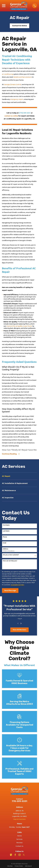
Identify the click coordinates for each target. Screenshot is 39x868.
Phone (5, 537)
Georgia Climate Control (13, 84)
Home (19, 836)
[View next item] (21, 623)
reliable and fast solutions (23, 77)
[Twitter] (24, 855)
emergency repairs (17, 99)
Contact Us (19, 846)
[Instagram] (19, 855)
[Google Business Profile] (11, 855)
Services (19, 839)
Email (5, 543)
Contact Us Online (20, 26)
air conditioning (8, 74)
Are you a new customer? (11, 555)
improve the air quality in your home (19, 326)
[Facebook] (15, 855)
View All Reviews (19, 630)
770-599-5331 (19, 801)
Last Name (6, 531)
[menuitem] (19, 476)
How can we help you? (10, 561)
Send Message (10, 590)
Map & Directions (19, 819)
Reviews (19, 843)
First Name (6, 525)
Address (6, 549)
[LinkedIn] (28, 855)
